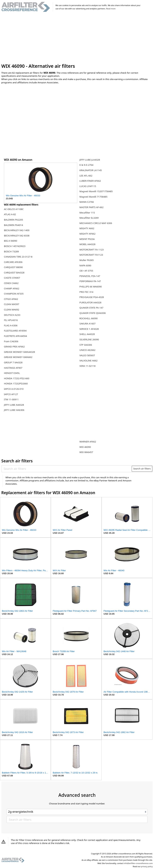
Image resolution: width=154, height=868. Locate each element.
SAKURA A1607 (88, 324)
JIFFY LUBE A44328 (14, 405)
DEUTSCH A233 (12, 315)
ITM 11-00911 (11, 399)
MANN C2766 (87, 202)
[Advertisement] (77, 38)
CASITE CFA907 (12, 278)
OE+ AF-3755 (86, 271)
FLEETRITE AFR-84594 (15, 336)
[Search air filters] (67, 469)
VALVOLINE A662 (89, 361)
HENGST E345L (12, 373)
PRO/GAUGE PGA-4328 (92, 297)
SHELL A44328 (87, 334)
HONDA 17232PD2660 (16, 384)
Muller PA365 (87, 260)
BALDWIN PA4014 (13, 225)
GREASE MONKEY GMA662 (18, 357)
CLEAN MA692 (12, 310)
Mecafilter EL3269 (89, 218)
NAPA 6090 (85, 265)
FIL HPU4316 (11, 320)
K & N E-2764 (87, 165)
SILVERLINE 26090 (89, 339)
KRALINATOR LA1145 (91, 170)
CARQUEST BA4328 (14, 273)
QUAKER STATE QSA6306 (93, 313)
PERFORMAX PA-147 (90, 281)
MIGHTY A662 (87, 228)
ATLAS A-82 (10, 214)
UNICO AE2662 (88, 350)
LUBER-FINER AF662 (90, 181)
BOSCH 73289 (11, 251)
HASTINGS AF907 (13, 368)
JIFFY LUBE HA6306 (14, 410)
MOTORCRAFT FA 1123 (92, 250)
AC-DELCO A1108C (14, 209)
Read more (111, 9)
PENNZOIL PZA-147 (90, 276)
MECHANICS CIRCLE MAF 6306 (96, 223)
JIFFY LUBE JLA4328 (90, 160)
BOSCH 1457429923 (15, 246)
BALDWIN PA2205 (13, 220)
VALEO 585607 (87, 355)
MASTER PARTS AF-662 (92, 207)
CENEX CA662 (11, 283)
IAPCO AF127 (11, 394)
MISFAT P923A (87, 239)
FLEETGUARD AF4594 (15, 331)
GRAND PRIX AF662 (14, 347)
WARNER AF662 (88, 442)
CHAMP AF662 (12, 288)
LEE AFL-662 (86, 176)
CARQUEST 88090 (13, 267)
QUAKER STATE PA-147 (91, 308)
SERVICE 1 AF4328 (89, 329)
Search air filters (142, 469)
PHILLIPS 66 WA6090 (91, 287)
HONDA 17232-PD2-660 (17, 378)
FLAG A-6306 (11, 325)
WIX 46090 (85, 447)
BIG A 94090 (11, 241)
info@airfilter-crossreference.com (138, 863)
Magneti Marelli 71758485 (94, 197)
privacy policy (147, 866)
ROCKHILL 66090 (89, 318)
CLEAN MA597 (12, 304)
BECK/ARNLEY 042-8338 (17, 236)
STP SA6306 (86, 345)
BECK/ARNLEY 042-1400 (17, 230)
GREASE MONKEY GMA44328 (19, 352)
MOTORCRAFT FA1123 (91, 255)
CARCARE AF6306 (13, 262)
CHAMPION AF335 (14, 294)
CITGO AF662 (11, 299)
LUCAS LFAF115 (88, 186)
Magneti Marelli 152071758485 (96, 191)
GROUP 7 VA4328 (13, 362)
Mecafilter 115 (87, 213)
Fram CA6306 (11, 341)
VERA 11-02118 (88, 366)
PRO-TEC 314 (86, 292)
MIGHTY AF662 (88, 234)
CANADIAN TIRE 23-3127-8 (18, 257)
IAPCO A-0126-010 (14, 389)
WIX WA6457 (86, 452)
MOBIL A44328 (88, 244)
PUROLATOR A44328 (90, 302)
